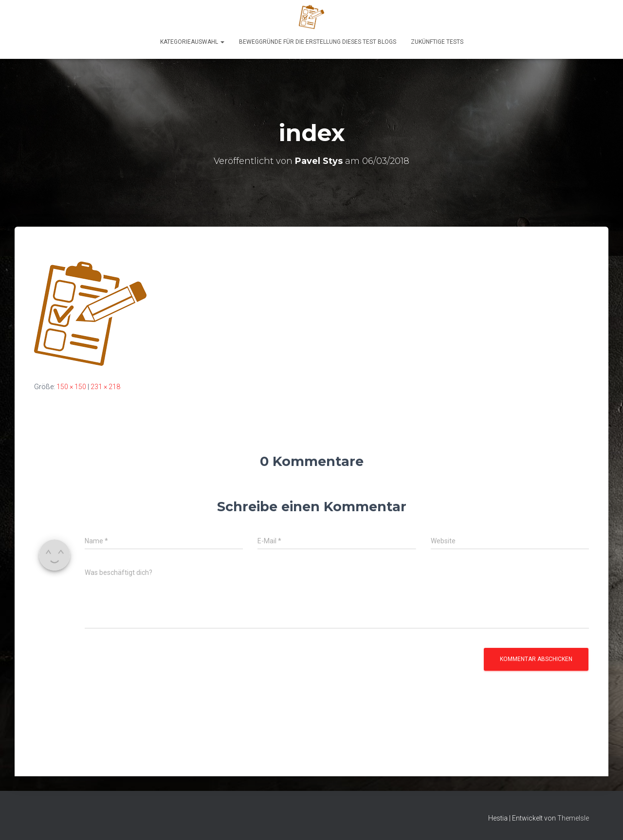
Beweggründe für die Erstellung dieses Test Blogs (318, 42)
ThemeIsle (573, 818)
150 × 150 (71, 387)
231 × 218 (105, 387)
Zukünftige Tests (437, 42)
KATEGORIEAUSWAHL (192, 42)
